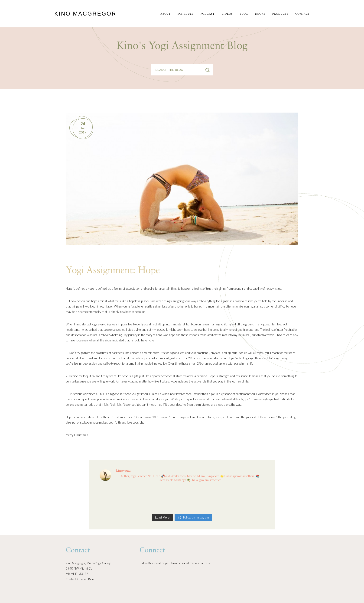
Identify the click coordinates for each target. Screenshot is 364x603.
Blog (244, 14)
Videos (227, 14)
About (166, 14)
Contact (302, 14)
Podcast (208, 14)
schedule (186, 14)
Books (260, 14)
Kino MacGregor (85, 14)
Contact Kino (86, 579)
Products (280, 14)
